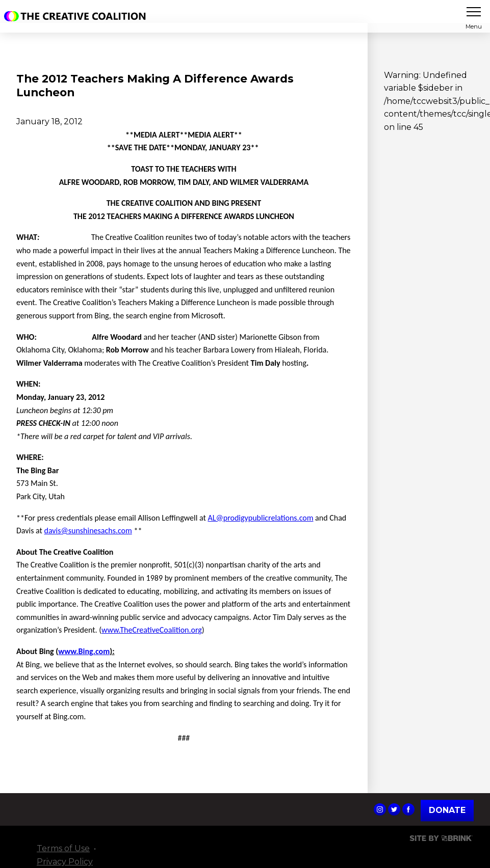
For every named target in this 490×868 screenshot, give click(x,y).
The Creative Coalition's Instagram (380, 809)
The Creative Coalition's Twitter (394, 809)
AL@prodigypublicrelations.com (260, 518)
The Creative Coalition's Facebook (408, 809)
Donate (447, 810)
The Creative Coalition (78, 16)
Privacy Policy (65, 862)
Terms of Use (63, 848)
